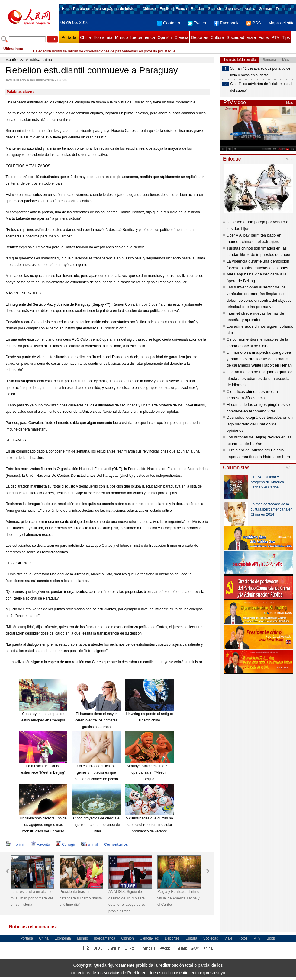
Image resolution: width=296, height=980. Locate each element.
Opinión (165, 37)
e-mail (90, 845)
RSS (254, 23)
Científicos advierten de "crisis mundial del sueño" (261, 87)
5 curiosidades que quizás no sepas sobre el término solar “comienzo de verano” (149, 825)
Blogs (271, 938)
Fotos (264, 37)
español (11, 60)
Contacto (169, 23)
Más (290, 103)
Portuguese (285, 9)
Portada (69, 37)
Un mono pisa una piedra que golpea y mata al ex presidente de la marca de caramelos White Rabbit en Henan (259, 359)
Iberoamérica (143, 37)
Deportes (199, 37)
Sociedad (235, 37)
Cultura (217, 37)
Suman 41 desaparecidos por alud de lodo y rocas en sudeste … (260, 72)
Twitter (197, 23)
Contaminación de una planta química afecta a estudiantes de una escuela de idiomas (259, 378)
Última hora (13, 49)
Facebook (226, 23)
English (166, 9)
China (86, 37)
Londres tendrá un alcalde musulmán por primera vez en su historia (32, 898)
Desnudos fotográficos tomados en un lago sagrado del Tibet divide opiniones (260, 424)
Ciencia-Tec (149, 938)
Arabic (250, 9)
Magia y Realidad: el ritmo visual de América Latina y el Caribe (178, 898)
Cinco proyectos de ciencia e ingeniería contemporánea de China (96, 825)
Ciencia (181, 37)
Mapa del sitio (282, 23)
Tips (286, 37)
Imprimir (15, 845)
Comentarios (116, 844)
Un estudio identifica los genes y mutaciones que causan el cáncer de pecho (96, 773)
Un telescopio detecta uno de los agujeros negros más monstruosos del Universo (43, 825)
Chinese (149, 9)
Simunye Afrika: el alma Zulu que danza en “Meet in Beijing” (150, 773)
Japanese (233, 9)
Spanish (214, 9)
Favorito (40, 845)
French (181, 9)
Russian (197, 9)
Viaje (251, 37)
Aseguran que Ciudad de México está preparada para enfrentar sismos (90, 49)
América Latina (39, 60)
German (265, 9)
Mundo (122, 37)
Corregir (65, 845)
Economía (103, 37)
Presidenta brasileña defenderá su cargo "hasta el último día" (81, 898)
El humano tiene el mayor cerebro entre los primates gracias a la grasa (96, 720)
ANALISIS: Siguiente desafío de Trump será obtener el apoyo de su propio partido (127, 901)
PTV (275, 37)
